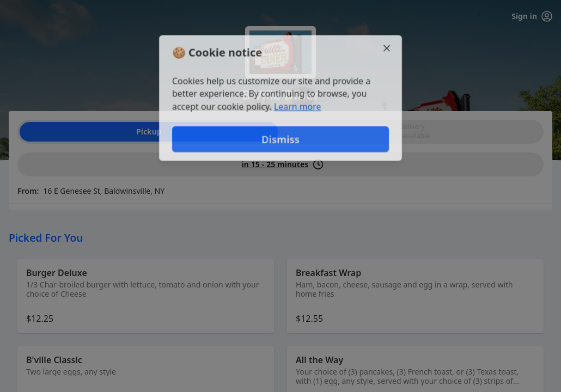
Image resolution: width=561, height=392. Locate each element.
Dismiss (280, 139)
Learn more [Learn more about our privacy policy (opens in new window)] (298, 107)
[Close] (387, 48)
